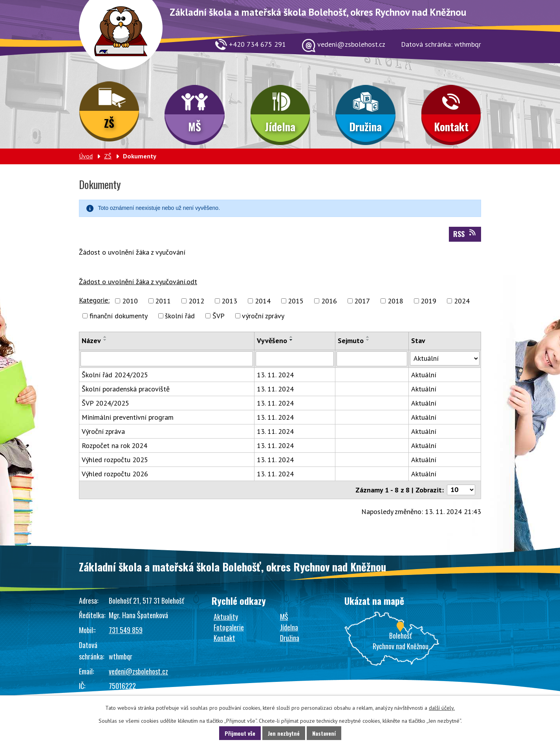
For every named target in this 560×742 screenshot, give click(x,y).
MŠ (195, 127)
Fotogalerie (229, 627)
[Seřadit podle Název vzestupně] (105, 337)
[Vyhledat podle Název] (167, 359)
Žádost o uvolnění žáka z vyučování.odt (138, 282)
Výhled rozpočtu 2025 (115, 460)
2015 (296, 301)
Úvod (86, 156)
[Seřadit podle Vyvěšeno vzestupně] (291, 337)
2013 (229, 301)
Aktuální (424, 375)
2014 (263, 301)
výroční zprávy (263, 316)
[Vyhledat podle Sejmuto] (372, 359)
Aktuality (226, 617)
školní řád (180, 316)
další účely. (442, 708)
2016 (329, 301)
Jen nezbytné (284, 733)
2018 (395, 301)
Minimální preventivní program (128, 417)
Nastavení (324, 733)
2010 (130, 301)
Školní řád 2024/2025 (115, 375)
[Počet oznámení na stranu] (461, 490)
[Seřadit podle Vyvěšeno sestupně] (291, 340)
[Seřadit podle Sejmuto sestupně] (368, 340)
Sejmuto (351, 341)
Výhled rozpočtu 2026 (115, 474)
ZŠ (109, 123)
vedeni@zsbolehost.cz (138, 671)
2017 (362, 301)
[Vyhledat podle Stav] (445, 358)
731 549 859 (126, 630)
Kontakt (451, 127)
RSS (465, 234)
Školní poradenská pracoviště (126, 389)
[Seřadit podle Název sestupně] (105, 340)
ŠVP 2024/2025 (105, 403)
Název (91, 341)
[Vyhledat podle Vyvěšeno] (295, 359)
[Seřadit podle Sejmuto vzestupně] (368, 337)
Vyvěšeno (272, 341)
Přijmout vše (240, 733)
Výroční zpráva (103, 431)
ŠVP (219, 316)
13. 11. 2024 (275, 375)
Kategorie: (94, 300)
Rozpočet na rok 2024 (114, 445)
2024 (462, 301)
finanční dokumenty (119, 316)
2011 (163, 301)
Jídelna (280, 127)
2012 (196, 301)
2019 (428, 301)
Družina (365, 127)
